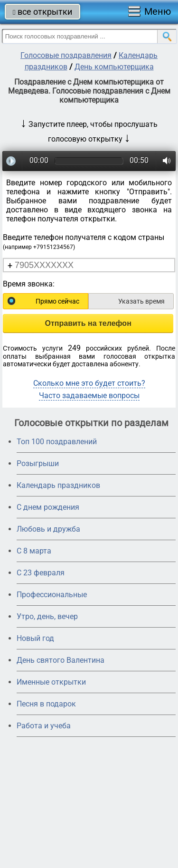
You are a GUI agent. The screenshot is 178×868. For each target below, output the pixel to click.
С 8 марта (34, 551)
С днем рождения (48, 507)
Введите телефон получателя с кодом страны (84, 242)
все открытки (42, 12)
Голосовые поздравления (66, 55)
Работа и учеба (44, 726)
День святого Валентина (61, 660)
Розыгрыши (38, 463)
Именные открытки (51, 682)
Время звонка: (29, 284)
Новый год (35, 638)
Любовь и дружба (48, 529)
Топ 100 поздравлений (57, 442)
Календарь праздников (58, 485)
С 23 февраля (41, 573)
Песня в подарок (46, 704)
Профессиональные (52, 595)
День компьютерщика (114, 67)
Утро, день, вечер (47, 616)
